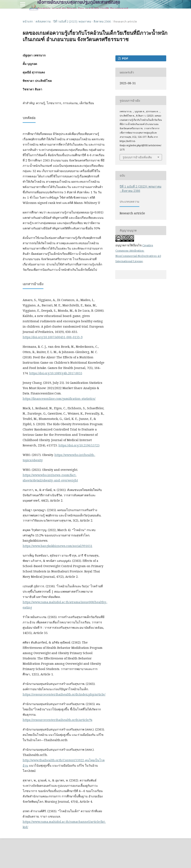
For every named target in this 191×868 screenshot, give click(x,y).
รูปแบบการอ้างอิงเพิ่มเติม (137, 157)
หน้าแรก (28, 21)
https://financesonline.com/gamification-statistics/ (59, 399)
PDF (125, 58)
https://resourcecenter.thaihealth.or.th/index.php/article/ (64, 694)
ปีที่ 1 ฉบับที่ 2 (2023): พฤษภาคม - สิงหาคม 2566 (82, 21)
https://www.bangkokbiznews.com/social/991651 (57, 546)
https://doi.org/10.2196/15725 (79, 445)
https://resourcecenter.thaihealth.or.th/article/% (57, 720)
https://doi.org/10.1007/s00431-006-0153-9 (53, 337)
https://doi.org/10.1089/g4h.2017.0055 (56, 373)
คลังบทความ (43, 21)
